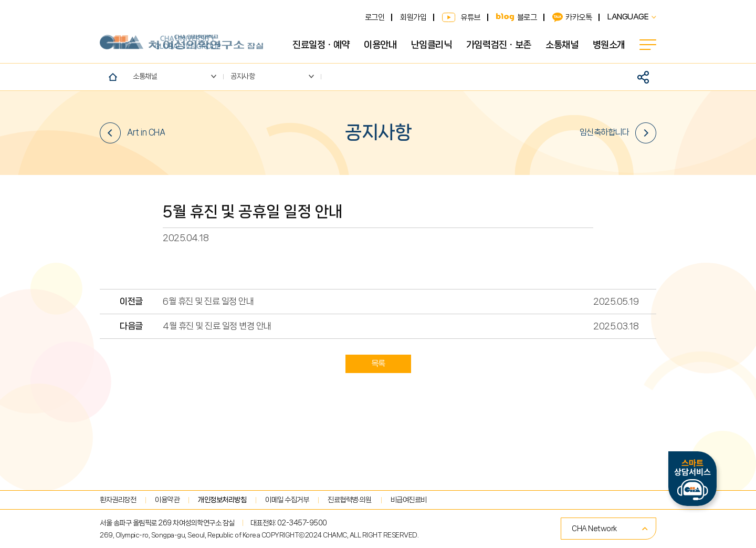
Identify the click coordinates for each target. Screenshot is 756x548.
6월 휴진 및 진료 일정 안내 (208, 301)
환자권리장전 (118, 500)
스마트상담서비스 (692, 479)
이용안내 (380, 45)
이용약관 (167, 500)
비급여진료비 (409, 500)
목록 (378, 363)
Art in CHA (132, 133)
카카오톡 (579, 17)
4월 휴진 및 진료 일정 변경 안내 (217, 326)
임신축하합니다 (618, 133)
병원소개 (609, 45)
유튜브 (470, 17)
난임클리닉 (432, 45)
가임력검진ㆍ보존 (499, 45)
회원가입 (413, 17)
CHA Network (594, 529)
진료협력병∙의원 (350, 500)
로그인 (375, 17)
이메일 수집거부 (287, 500)
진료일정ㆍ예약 (321, 45)
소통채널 (562, 45)
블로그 (527, 17)
